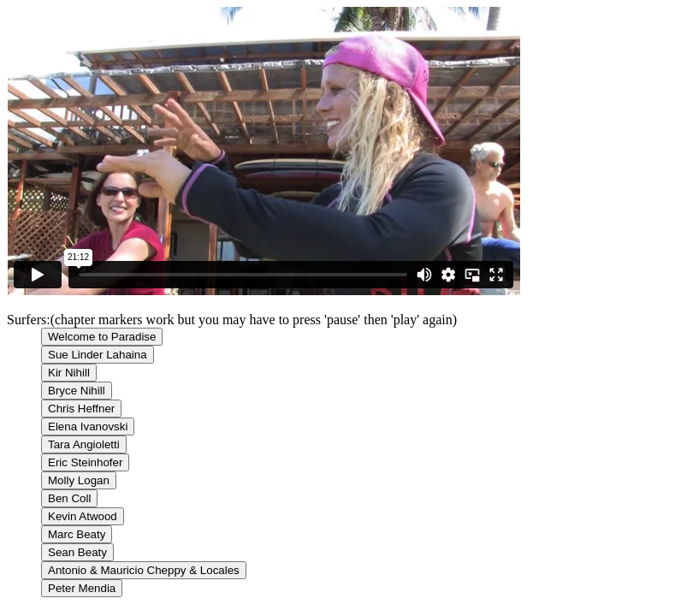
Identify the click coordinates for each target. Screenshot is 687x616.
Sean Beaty (77, 552)
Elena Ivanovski (88, 426)
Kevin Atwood (83, 516)
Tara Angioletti (84, 444)
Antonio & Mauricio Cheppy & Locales (144, 570)
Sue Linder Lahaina (98, 355)
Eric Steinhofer (85, 462)
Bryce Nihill (77, 391)
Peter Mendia (82, 588)
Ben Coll (69, 498)
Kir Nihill (69, 373)
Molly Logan (79, 480)
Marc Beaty (77, 534)
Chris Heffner (81, 409)
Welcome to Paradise (102, 337)
